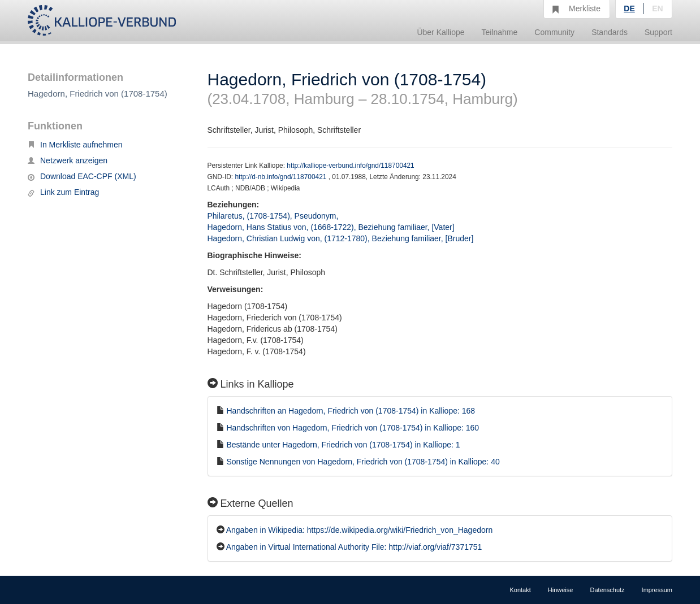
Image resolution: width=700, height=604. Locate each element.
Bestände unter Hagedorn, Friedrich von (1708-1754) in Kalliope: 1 (343, 445)
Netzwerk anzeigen (68, 160)
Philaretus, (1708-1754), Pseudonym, (274, 216)
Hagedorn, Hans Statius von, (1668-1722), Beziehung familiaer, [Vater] (331, 227)
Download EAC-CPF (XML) (82, 176)
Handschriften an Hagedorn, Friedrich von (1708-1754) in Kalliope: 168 (351, 411)
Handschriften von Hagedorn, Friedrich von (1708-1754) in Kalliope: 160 (353, 428)
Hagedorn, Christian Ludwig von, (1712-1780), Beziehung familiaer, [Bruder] (341, 238)
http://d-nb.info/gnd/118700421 (281, 177)
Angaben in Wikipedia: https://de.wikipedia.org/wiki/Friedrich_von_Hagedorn (360, 530)
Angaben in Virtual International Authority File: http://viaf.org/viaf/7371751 (354, 547)
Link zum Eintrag (63, 192)
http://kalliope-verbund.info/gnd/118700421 (350, 166)
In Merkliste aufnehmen (75, 145)
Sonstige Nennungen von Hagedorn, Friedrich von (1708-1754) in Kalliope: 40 (363, 462)
